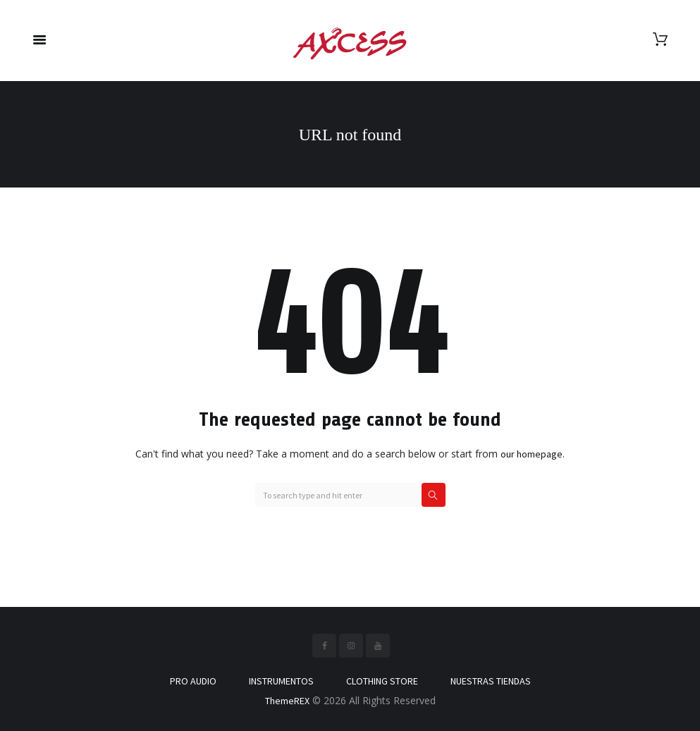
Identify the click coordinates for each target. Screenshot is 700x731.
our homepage (532, 454)
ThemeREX (287, 701)
